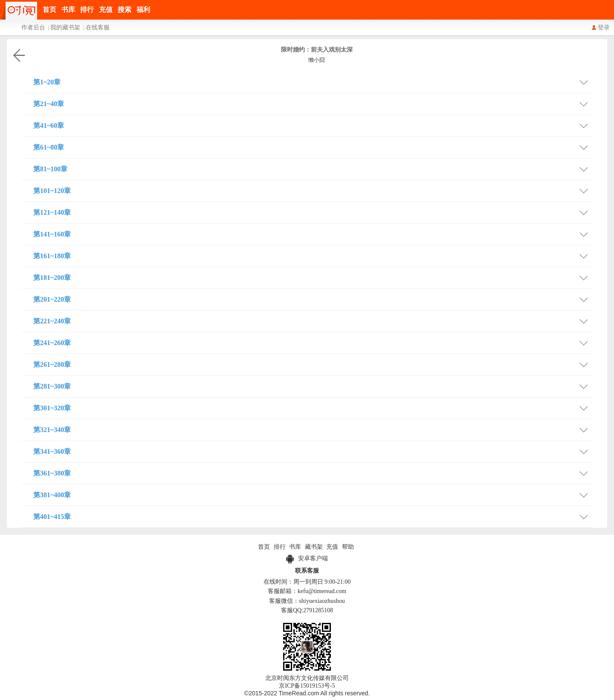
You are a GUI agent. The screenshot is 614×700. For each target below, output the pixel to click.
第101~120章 (313, 190)
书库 (68, 10)
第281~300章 (313, 385)
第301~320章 (313, 407)
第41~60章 (313, 125)
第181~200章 (313, 277)
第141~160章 (313, 233)
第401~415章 (313, 516)
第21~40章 (313, 103)
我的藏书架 (65, 27)
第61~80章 (313, 146)
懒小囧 (317, 60)
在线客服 (98, 27)
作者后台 (33, 27)
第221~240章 (313, 320)
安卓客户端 (307, 558)
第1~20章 (313, 81)
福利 (143, 10)
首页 (49, 10)
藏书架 (314, 547)
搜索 (125, 10)
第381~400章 (313, 494)
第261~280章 (313, 364)
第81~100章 (313, 168)
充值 (106, 10)
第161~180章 (313, 255)
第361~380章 (313, 472)
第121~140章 (313, 212)
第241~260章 (313, 342)
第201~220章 (313, 298)
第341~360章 (313, 451)
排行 (87, 10)
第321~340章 (313, 429)
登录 (604, 27)
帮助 (348, 547)
